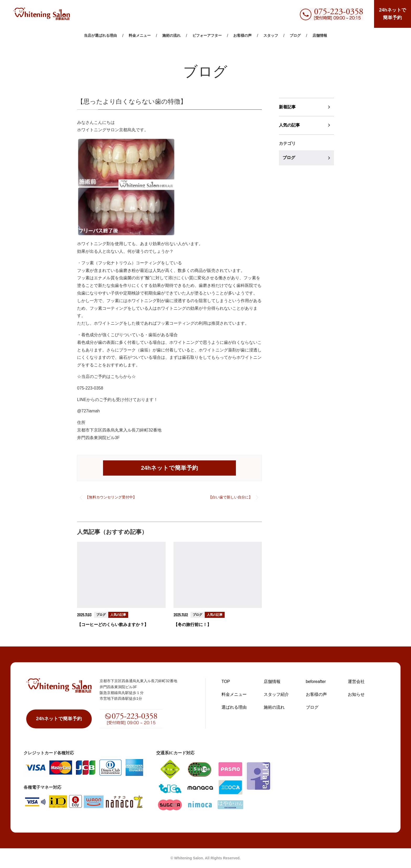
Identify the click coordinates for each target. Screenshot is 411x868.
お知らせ (356, 694)
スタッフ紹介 (276, 694)
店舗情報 (320, 36)
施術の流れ (171, 36)
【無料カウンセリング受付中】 (111, 497)
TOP (226, 681)
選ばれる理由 (234, 707)
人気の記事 (289, 125)
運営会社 (356, 681)
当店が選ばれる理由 (100, 36)
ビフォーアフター (207, 36)
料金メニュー (140, 36)
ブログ (295, 36)
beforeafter (316, 681)
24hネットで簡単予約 (392, 14)
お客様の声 (242, 36)
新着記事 (287, 107)
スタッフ (271, 36)
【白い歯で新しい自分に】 (230, 497)
